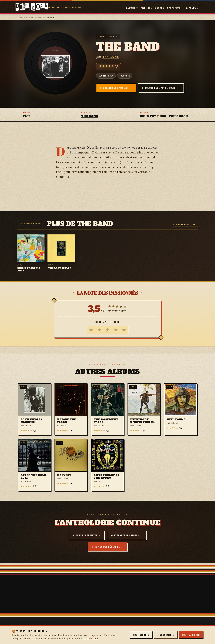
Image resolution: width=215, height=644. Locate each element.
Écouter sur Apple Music (158, 88)
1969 (39, 18)
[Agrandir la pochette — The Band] (55, 63)
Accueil (19, 18)
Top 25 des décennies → (109, 547)
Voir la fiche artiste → (186, 224)
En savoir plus (91, 639)
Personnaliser (166, 635)
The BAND (111, 57)
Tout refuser (141, 635)
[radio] (91, 330)
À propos (192, 8)
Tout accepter (191, 635)
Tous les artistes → (87, 535)
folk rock (125, 76)
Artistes (147, 8)
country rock (106, 76)
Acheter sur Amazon (116, 88)
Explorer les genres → (129, 535)
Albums (30, 18)
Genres (159, 8)
